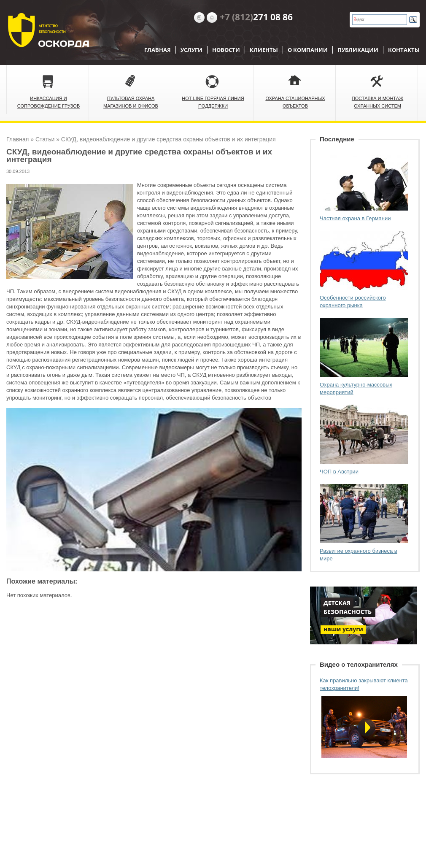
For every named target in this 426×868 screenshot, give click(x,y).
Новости (226, 50)
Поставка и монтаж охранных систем (377, 102)
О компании (308, 50)
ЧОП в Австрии (339, 472)
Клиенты (264, 50)
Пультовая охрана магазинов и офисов (131, 102)
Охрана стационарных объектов (295, 102)
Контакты (404, 50)
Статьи (45, 139)
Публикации (358, 50)
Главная (158, 50)
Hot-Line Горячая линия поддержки (213, 102)
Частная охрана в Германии (355, 218)
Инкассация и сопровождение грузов (49, 102)
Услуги (191, 50)
